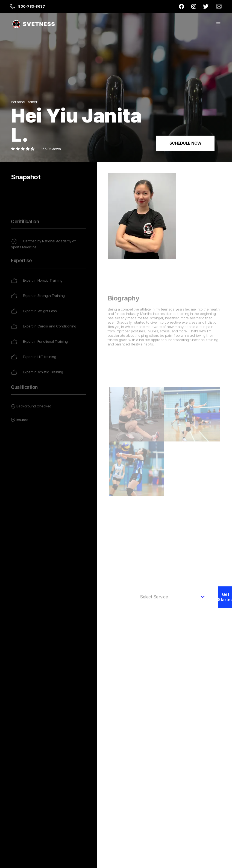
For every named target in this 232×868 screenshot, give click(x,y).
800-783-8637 (31, 6)
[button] (218, 24)
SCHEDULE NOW (185, 143)
